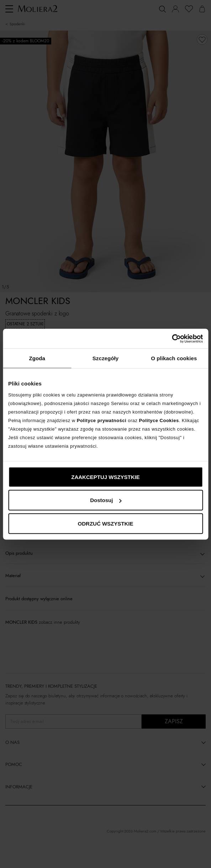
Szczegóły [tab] (105, 358)
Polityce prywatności (102, 420)
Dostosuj (106, 500)
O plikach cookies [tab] (174, 358)
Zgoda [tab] (37, 358)
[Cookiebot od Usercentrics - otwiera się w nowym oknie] (172, 339)
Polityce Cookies (159, 420)
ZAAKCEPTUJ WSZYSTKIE (105, 477)
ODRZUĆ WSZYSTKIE (106, 523)
